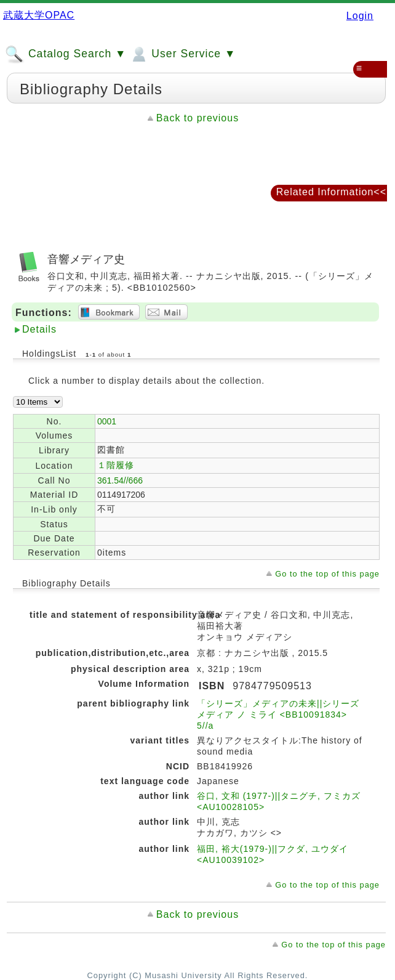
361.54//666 (120, 480)
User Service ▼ (182, 54)
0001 (107, 421)
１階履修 (116, 465)
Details (39, 329)
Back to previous (197, 118)
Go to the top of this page (327, 574)
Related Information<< (331, 192)
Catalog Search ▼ (66, 54)
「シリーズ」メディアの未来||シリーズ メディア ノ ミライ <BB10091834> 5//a (278, 715)
